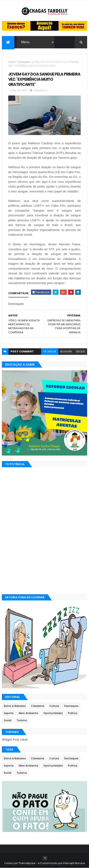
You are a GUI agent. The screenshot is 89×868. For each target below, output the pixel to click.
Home (12, 62)
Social (8, 721)
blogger (66, 352)
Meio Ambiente (28, 713)
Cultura (54, 706)
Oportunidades (53, 713)
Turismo (22, 721)
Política (73, 713)
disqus (81, 352)
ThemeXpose (27, 863)
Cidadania (38, 706)
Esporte (9, 713)
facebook (50, 352)
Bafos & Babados (15, 706)
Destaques (24, 62)
